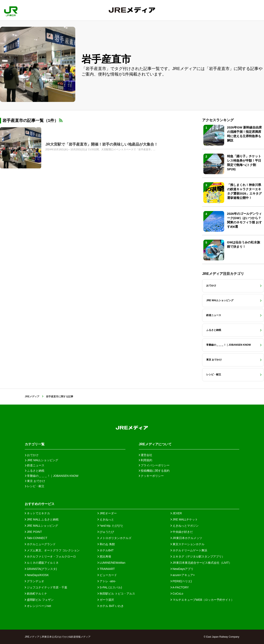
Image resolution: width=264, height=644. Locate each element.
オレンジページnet (38, 606)
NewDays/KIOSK (37, 575)
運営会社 (146, 455)
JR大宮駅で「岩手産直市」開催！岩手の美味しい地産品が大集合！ (102, 144)
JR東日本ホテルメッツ (186, 538)
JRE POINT (33, 532)
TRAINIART (106, 569)
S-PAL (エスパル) (110, 587)
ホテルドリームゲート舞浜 (189, 550)
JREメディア (32, 397)
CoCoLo (177, 594)
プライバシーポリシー (154, 465)
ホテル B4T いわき (111, 606)
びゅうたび (106, 532)
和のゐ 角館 (106, 544)
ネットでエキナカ (37, 513)
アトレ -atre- (107, 581)
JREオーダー (107, 513)
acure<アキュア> (183, 575)
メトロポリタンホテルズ (114, 538)
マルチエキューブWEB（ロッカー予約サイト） (202, 600)
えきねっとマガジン (185, 526)
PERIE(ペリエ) (181, 581)
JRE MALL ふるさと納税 (42, 519)
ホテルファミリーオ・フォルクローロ (50, 556)
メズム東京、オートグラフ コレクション (52, 550)
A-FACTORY (180, 587)
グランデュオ (34, 581)
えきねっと (106, 519)
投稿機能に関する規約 (154, 471)
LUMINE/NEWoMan (111, 563)
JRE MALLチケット (184, 519)
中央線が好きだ (182, 532)
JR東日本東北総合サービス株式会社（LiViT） (201, 563)
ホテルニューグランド (40, 544)
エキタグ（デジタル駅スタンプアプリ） (198, 556)
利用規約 (146, 460)
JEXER (176, 513)
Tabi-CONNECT (36, 538)
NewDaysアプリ (182, 569)
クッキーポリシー (151, 476)
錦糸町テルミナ (36, 594)
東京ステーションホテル (187, 544)
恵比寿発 (104, 556)
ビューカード (107, 575)
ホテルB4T (106, 550)
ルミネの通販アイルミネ (42, 563)
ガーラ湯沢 (106, 600)
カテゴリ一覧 (35, 444)
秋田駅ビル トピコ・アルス (116, 594)
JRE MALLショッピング (41, 526)
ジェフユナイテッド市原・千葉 (46, 587)
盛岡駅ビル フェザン (39, 600)
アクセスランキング (218, 120)
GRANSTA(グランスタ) (41, 569)
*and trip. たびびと (111, 526)
